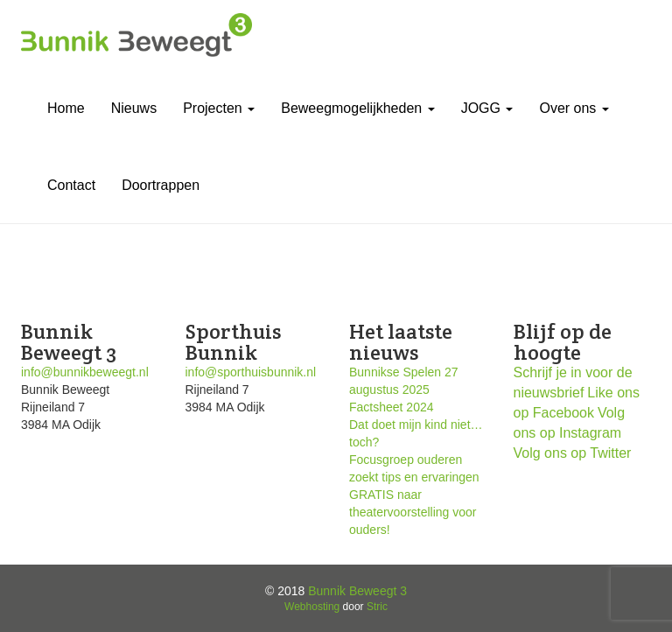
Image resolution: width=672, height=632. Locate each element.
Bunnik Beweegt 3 (357, 591)
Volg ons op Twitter (573, 453)
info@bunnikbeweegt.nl (85, 372)
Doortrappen (161, 185)
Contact (71, 185)
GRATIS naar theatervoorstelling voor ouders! (413, 512)
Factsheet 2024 (392, 407)
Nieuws (134, 108)
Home (66, 108)
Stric (377, 607)
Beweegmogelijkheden (357, 108)
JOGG (487, 108)
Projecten (219, 108)
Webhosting (312, 607)
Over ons (574, 108)
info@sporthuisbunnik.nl (251, 372)
